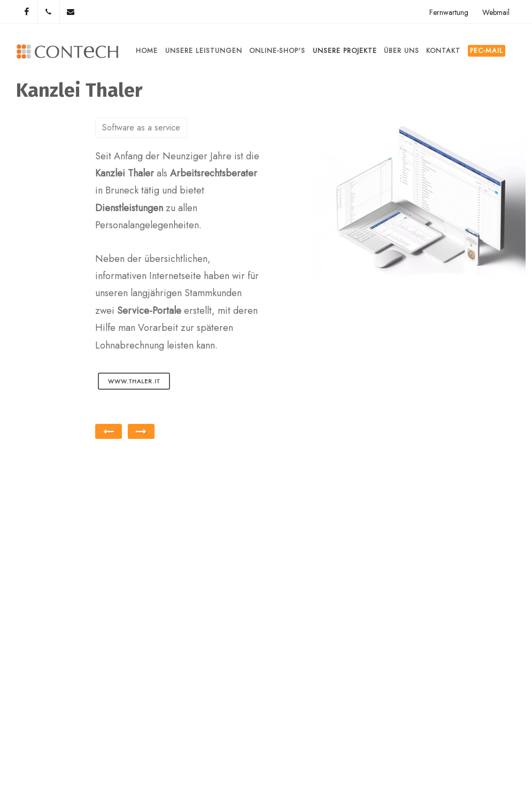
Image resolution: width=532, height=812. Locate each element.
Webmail (496, 12)
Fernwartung (449, 12)
